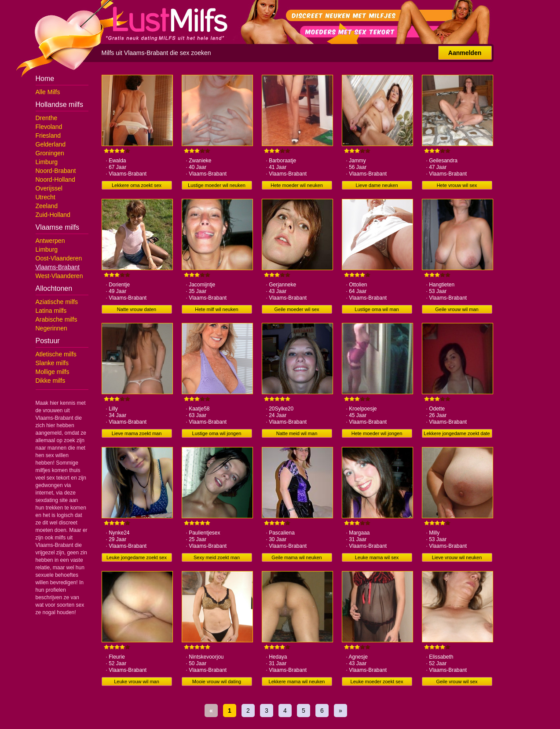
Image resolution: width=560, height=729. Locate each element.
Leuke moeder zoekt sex (377, 681)
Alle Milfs (48, 92)
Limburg (47, 162)
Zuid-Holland (53, 215)
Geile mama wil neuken (296, 557)
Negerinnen (51, 328)
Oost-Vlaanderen (59, 258)
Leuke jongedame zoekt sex (137, 557)
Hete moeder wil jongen (377, 433)
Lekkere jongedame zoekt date (457, 433)
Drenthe (47, 118)
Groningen (50, 153)
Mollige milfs (53, 372)
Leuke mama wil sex (377, 557)
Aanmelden (465, 53)
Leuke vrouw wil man (137, 681)
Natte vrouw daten (137, 309)
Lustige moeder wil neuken (217, 185)
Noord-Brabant (56, 171)
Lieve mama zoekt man (137, 433)
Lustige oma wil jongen (217, 433)
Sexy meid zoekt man (217, 557)
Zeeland (47, 206)
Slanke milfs (52, 363)
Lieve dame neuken (377, 185)
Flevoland (49, 127)
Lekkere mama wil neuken (297, 681)
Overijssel (49, 188)
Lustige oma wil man (377, 309)
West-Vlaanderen (59, 276)
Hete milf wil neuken (216, 309)
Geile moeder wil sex (296, 309)
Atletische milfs (56, 354)
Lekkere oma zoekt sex (137, 185)
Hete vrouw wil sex (457, 185)
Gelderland (51, 144)
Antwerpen (50, 241)
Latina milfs (51, 311)
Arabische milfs (57, 319)
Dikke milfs (51, 381)
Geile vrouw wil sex (457, 681)
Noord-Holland (55, 180)
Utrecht (46, 197)
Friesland (48, 136)
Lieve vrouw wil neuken (457, 557)
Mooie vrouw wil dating (217, 681)
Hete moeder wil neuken (297, 185)
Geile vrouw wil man (457, 309)
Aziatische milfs (57, 302)
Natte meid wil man (297, 433)
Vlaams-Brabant (58, 267)
